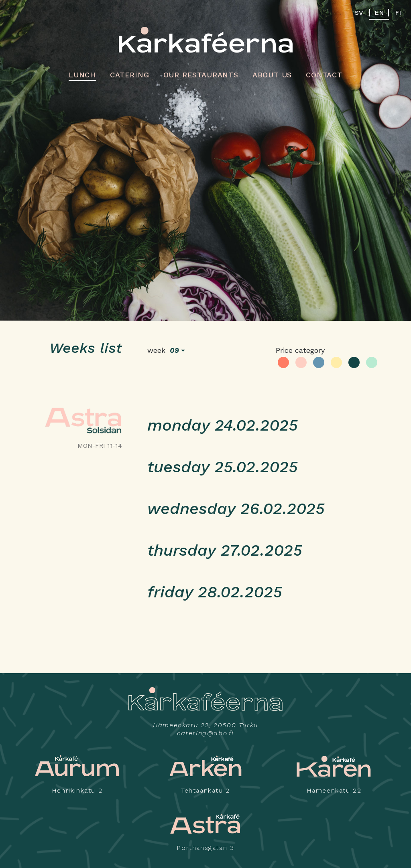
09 (174, 350)
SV (359, 13)
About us (272, 75)
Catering (129, 75)
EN (379, 13)
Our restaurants (201, 75)
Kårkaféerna (206, 40)
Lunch (82, 75)
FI (398, 13)
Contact (324, 75)
